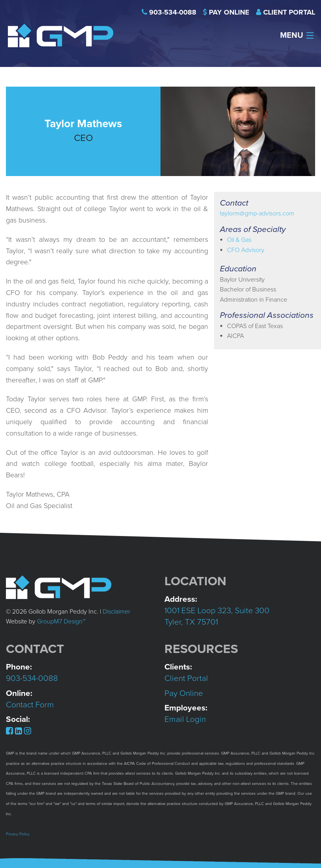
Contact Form (30, 705)
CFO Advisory (246, 250)
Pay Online (229, 12)
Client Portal (289, 12)
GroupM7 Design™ (61, 621)
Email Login (185, 719)
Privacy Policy (18, 834)
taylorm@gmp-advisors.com (257, 213)
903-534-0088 (173, 12)
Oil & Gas (239, 240)
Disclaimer (116, 612)
